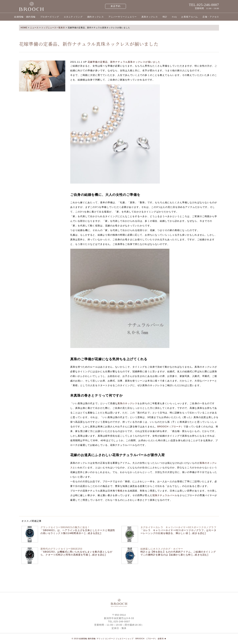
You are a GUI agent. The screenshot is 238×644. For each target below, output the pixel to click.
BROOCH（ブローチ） (170, 427)
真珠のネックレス (127, 403)
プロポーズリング (50, 17)
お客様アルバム (190, 17)
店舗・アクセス (211, 17)
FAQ (174, 17)
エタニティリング (73, 17)
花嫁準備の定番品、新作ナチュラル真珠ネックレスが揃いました (124, 62)
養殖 (120, 491)
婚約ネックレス (96, 17)
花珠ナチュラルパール (165, 495)
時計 (165, 17)
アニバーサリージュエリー (123, 17)
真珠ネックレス (150, 17)
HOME (24, 28)
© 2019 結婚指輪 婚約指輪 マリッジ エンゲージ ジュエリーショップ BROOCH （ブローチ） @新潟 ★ (119, 639)
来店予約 (116, 6)
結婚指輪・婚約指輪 (25, 17)
